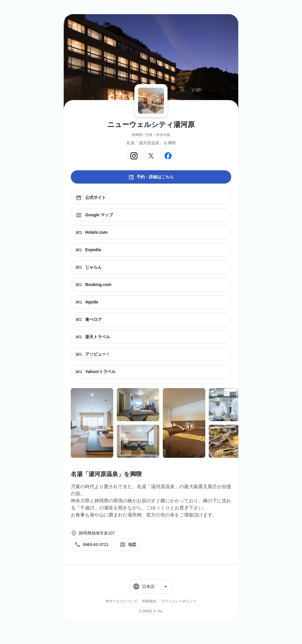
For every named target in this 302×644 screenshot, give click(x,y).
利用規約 (149, 601)
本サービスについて (122, 601)
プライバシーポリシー (179, 601)
